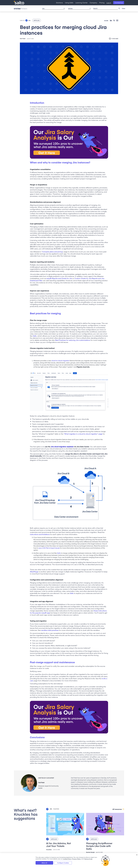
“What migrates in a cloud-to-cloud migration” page (83, 434)
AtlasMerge (34, 572)
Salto (35, 336)
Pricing (102, 3)
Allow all (44, 863)
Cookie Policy (67, 859)
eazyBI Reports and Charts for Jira (59, 278)
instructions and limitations (40, 534)
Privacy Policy (76, 859)
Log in (109, 3)
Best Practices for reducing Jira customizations (73, 340)
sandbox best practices (50, 630)
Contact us (119, 3)
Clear (124, 8)
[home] (19, 3)
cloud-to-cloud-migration (60, 361)
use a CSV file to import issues (49, 548)
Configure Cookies (63, 863)
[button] (59, 3)
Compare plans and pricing (52, 252)
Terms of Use (88, 859)
